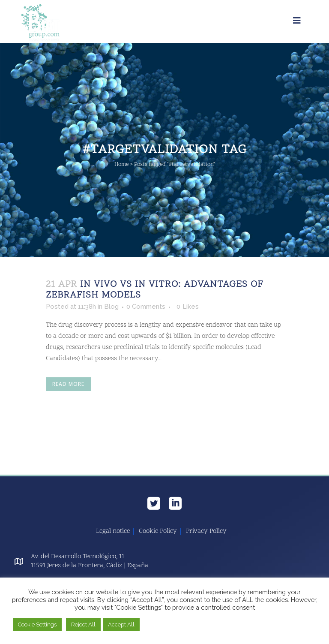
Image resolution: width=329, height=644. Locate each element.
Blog (111, 307)
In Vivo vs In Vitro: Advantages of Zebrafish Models (154, 290)
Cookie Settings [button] (37, 624)
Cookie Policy (158, 532)
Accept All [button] (121, 624)
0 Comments (146, 307)
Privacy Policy (206, 532)
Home (121, 165)
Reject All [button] (83, 624)
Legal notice (113, 532)
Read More (68, 384)
